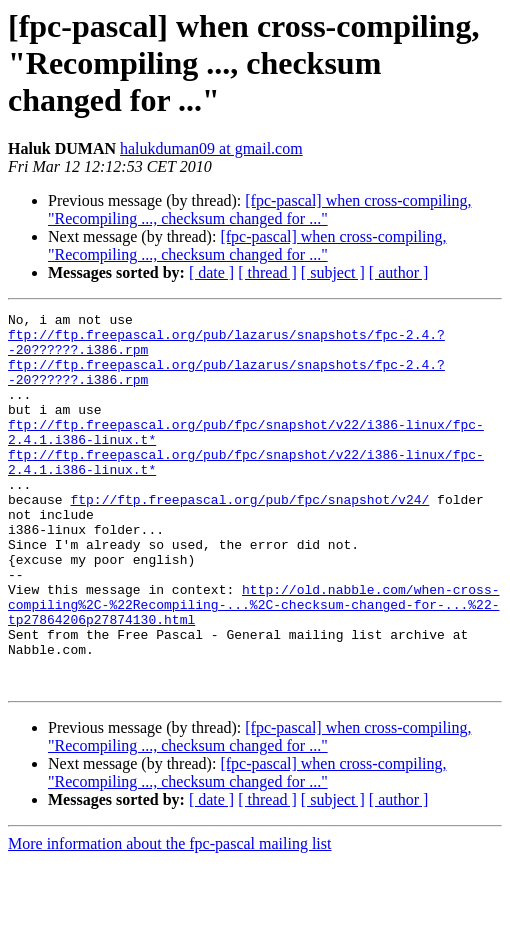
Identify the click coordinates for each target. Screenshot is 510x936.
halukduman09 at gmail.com (211, 148)
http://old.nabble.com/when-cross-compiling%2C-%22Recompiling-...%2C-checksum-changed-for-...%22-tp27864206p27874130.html (253, 664)
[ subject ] (333, 272)
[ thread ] (267, 272)
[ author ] (399, 272)
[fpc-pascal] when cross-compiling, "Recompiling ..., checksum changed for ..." (259, 209)
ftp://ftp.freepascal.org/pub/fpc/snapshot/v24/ (249, 538)
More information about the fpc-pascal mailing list (169, 918)
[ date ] (211, 272)
